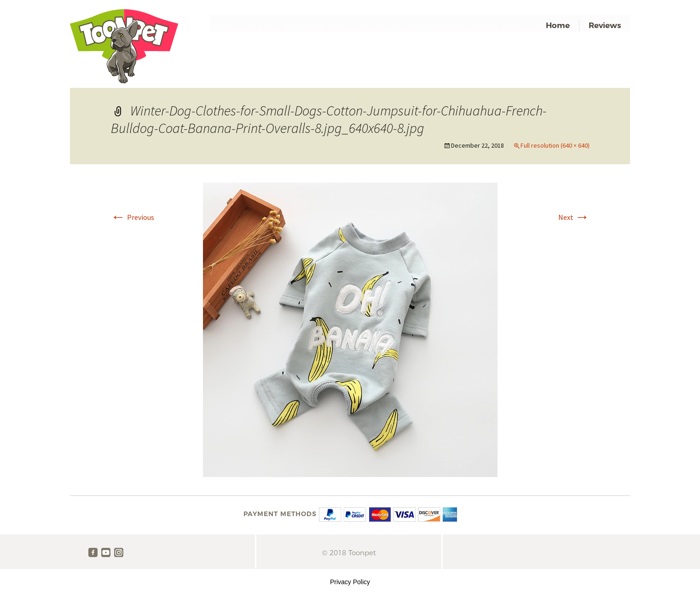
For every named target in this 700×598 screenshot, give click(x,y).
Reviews (605, 25)
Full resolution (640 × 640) (555, 145)
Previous (133, 217)
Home (558, 25)
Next (574, 217)
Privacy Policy (350, 582)
